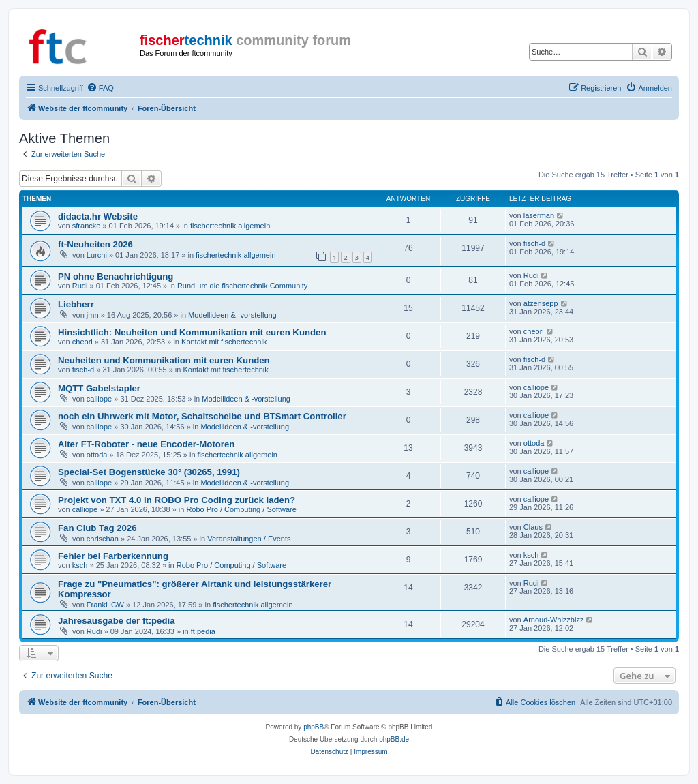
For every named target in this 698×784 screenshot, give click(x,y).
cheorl (82, 342)
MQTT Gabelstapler (99, 388)
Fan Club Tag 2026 (97, 528)
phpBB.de (394, 739)
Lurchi (97, 255)
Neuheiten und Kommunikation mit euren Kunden (164, 360)
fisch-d (534, 243)
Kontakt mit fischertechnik (224, 342)
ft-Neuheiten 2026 (95, 244)
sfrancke (87, 226)
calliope (99, 399)
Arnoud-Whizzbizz (554, 620)
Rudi (80, 286)
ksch (80, 565)
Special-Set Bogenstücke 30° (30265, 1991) (149, 472)
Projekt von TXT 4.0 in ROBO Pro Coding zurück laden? (177, 500)
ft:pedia (203, 631)
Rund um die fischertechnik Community (242, 286)
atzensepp (541, 303)
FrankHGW (105, 605)
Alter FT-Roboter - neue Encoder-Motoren (146, 444)
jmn (93, 315)
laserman (539, 215)
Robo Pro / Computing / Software (241, 509)
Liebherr (76, 304)
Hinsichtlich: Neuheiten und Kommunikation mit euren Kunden (192, 332)
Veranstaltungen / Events (249, 539)
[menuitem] (100, 88)
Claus (533, 527)
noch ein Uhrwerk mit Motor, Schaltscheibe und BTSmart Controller (202, 416)
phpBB (314, 727)
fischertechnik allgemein (230, 226)
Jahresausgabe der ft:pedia (117, 621)
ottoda (97, 455)
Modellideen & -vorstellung (232, 315)
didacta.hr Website (98, 216)
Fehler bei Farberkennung (113, 556)
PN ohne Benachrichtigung (116, 276)
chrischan (103, 539)
